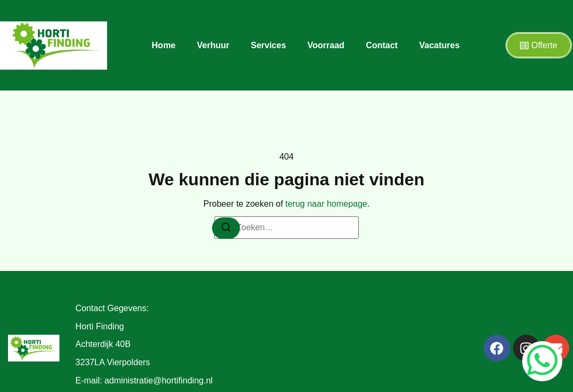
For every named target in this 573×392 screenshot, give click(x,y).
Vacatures (440, 45)
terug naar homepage (326, 204)
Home (163, 45)
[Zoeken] (226, 228)
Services (268, 45)
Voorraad (326, 45)
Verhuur (213, 45)
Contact (382, 45)
